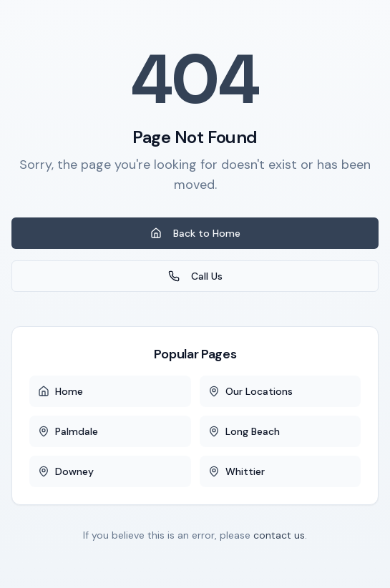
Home (60, 391)
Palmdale (68, 431)
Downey (66, 471)
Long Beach (244, 431)
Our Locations (250, 391)
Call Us (195, 276)
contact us (279, 535)
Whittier (237, 471)
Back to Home (195, 233)
